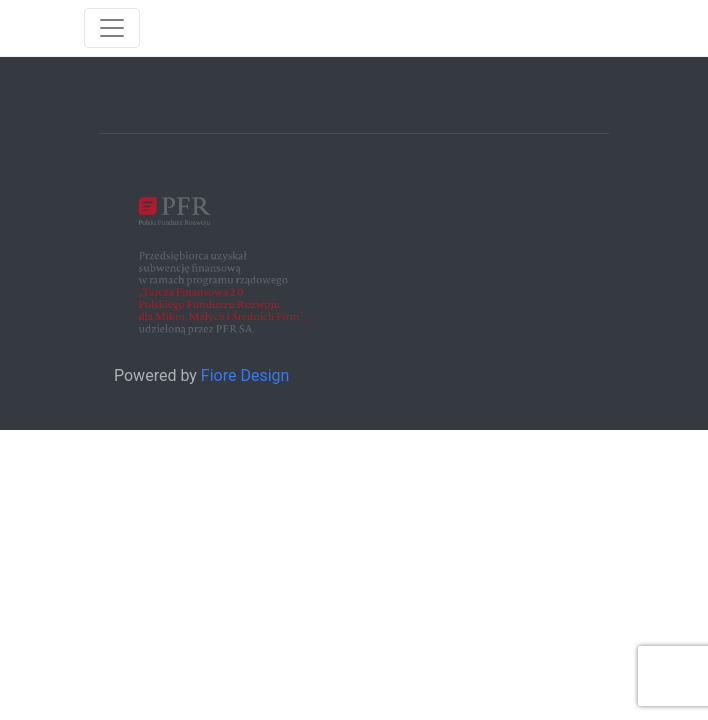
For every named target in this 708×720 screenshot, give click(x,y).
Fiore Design (245, 375)
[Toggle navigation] (112, 28)
